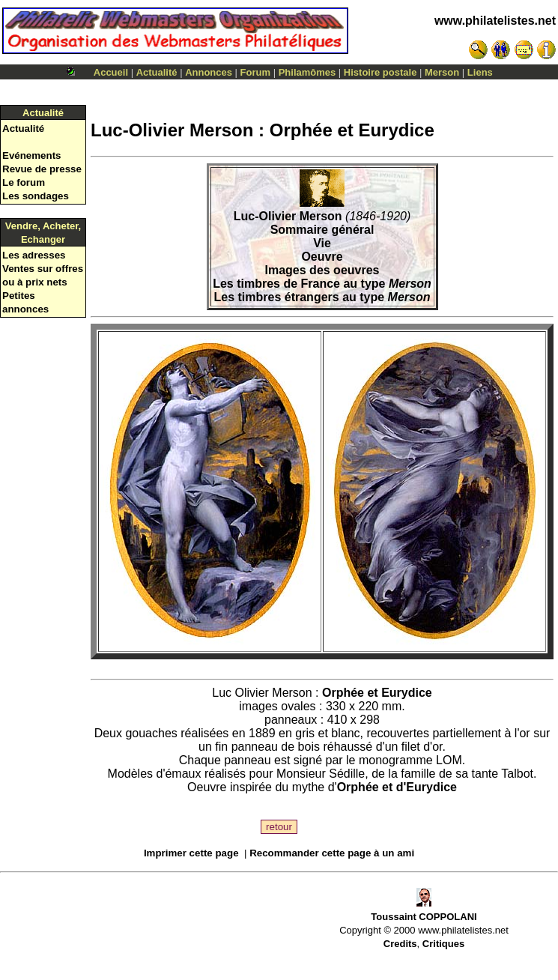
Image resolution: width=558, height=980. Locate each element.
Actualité (157, 72)
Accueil (111, 72)
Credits (400, 944)
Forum (255, 72)
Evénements (32, 155)
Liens (480, 72)
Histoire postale (380, 72)
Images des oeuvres (322, 270)
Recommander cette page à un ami (332, 853)
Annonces (209, 72)
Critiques (443, 944)
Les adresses (34, 255)
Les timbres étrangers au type (322, 297)
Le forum (24, 182)
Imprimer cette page (191, 853)
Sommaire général (322, 230)
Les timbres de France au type (322, 284)
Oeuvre (322, 257)
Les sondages (36, 196)
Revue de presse (42, 169)
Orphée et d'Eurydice (397, 787)
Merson (442, 72)
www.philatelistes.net (495, 21)
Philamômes (307, 72)
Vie (322, 243)
